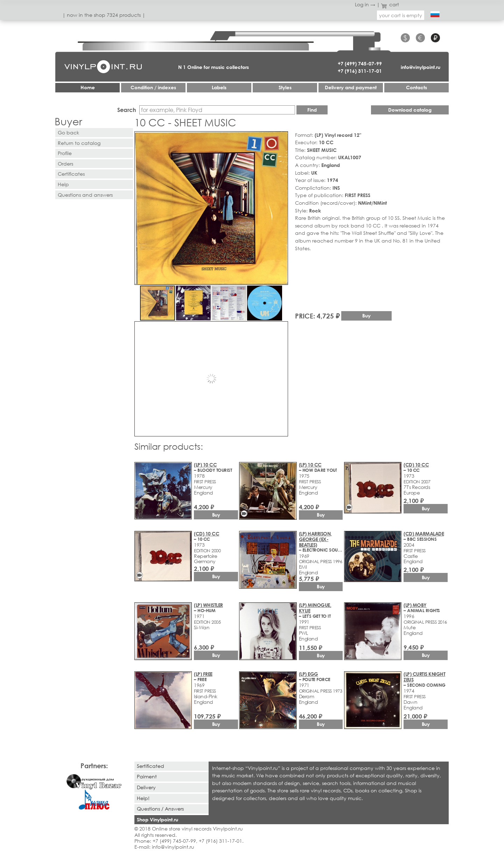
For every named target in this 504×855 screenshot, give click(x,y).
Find (312, 110)
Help (63, 184)
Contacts (416, 87)
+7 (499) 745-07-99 (360, 64)
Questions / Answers (160, 809)
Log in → (365, 4)
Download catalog (410, 110)
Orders (65, 164)
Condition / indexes (153, 87)
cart (390, 4)
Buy (366, 316)
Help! (143, 798)
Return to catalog (79, 143)
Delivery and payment (351, 87)
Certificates (71, 174)
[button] (281, 138)
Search (127, 110)
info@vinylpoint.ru (421, 67)
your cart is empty (401, 15)
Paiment (147, 776)
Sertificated (150, 766)
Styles (285, 87)
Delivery (146, 787)
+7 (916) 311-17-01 (360, 71)
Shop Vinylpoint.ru (157, 819)
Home (88, 87)
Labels (219, 87)
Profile (65, 153)
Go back (68, 132)
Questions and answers (85, 195)
